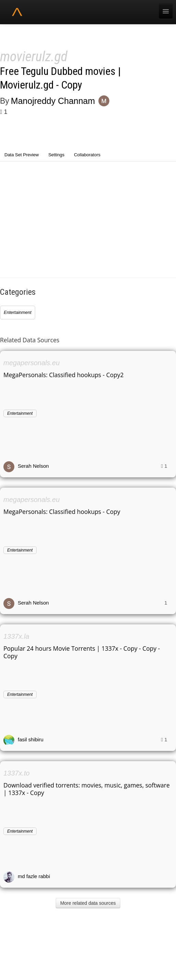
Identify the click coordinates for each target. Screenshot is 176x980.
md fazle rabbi (34, 876)
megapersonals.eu (32, 363)
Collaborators (87, 155)
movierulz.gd (34, 57)
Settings (56, 155)
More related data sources (88, 903)
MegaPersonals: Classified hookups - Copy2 (64, 375)
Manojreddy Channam (53, 101)
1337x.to (17, 773)
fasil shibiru (31, 739)
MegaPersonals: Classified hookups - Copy (62, 512)
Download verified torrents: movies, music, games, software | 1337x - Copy (87, 789)
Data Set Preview (22, 155)
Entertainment (18, 312)
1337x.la (16, 636)
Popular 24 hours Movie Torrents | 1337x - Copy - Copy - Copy (82, 652)
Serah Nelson (33, 466)
